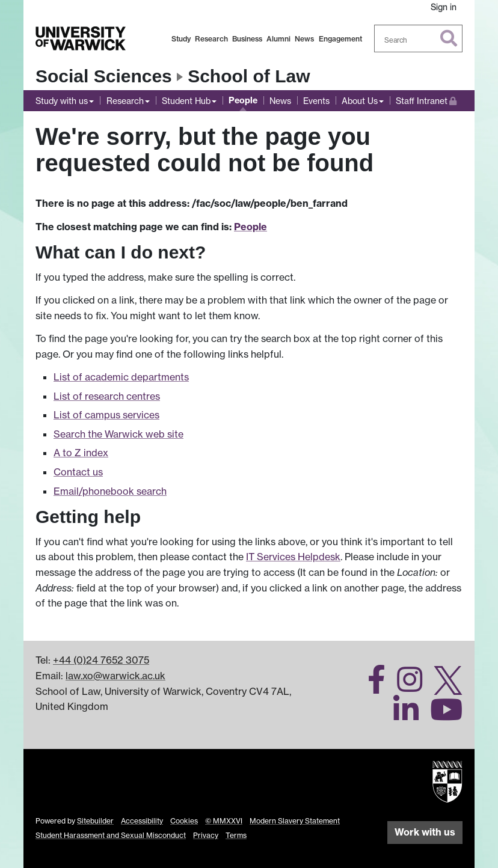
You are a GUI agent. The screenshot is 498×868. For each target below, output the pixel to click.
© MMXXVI (224, 821)
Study (181, 39)
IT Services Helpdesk (293, 557)
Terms (236, 835)
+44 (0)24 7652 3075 (101, 660)
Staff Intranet (426, 99)
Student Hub (186, 101)
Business (247, 39)
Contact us (78, 472)
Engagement (340, 39)
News (304, 39)
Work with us (425, 832)
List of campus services (106, 415)
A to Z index (81, 453)
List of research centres (107, 396)
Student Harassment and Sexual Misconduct (111, 835)
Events (316, 101)
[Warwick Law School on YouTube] (442, 717)
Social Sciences (104, 76)
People (243, 100)
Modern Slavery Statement (295, 821)
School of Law (249, 76)
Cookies (184, 821)
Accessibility (142, 821)
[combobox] (419, 38)
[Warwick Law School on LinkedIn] (401, 717)
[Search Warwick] (419, 38)
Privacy (206, 835)
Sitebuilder (95, 821)
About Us (360, 101)
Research (211, 39)
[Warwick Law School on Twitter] (444, 686)
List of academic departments (121, 377)
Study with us (62, 101)
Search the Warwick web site (118, 434)
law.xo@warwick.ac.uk (115, 676)
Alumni (278, 39)
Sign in (444, 7)
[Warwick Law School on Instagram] (405, 686)
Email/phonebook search (110, 491)
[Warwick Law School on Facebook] (372, 686)
